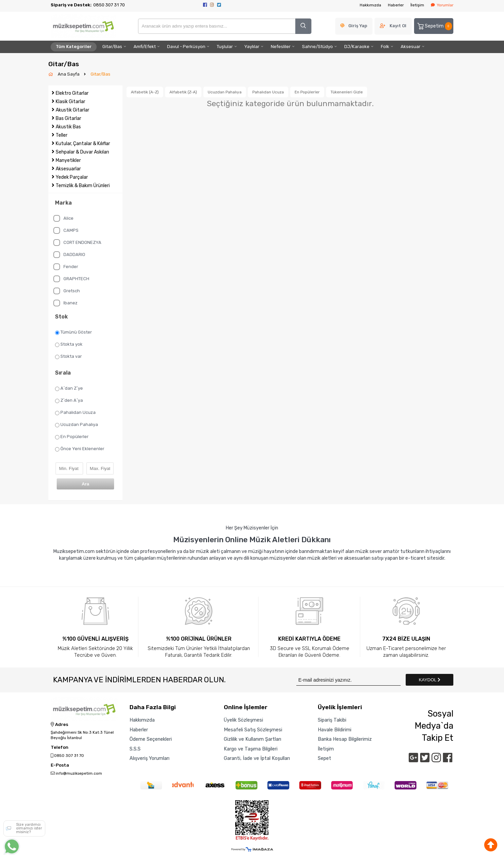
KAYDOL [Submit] (430, 680)
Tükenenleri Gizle (347, 92)
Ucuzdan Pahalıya (77, 425)
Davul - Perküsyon (186, 47)
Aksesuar (411, 47)
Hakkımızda (370, 5)
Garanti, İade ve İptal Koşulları (257, 758)
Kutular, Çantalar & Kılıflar (83, 144)
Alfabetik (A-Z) (145, 92)
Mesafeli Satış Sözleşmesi (253, 730)
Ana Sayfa (69, 74)
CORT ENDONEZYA (77, 243)
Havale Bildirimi (335, 730)
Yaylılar (252, 47)
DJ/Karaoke (357, 47)
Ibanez (65, 303)
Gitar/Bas (112, 47)
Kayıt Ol (398, 26)
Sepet (324, 758)
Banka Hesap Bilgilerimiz (345, 739)
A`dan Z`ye (69, 388)
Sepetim (434, 26)
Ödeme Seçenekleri (151, 739)
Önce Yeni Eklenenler (80, 449)
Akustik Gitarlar (72, 110)
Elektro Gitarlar (72, 93)
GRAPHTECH (71, 279)
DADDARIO (69, 255)
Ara (85, 484)
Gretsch (67, 291)
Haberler (396, 5)
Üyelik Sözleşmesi (243, 720)
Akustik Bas (68, 127)
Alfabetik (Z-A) (183, 92)
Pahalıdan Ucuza (75, 413)
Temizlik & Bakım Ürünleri (83, 186)
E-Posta (60, 765)
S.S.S (135, 749)
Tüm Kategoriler (74, 47)
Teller (62, 135)
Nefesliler (281, 47)
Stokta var (68, 356)
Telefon (60, 747)
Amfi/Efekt (145, 47)
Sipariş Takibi (332, 720)
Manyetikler (68, 160)
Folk (385, 47)
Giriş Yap (358, 26)
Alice (63, 218)
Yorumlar (442, 5)
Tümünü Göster (73, 332)
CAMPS (66, 230)
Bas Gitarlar (68, 118)
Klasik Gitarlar (70, 102)
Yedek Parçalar (72, 177)
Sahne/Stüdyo (317, 47)
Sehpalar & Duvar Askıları (82, 152)
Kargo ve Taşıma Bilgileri (251, 749)
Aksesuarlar (68, 169)
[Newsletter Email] (348, 680)
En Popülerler (72, 437)
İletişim (417, 5)
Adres (59, 725)
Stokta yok (69, 344)
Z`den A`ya (69, 400)
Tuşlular (225, 47)
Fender (66, 267)
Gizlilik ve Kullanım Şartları (253, 739)
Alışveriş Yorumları (149, 758)
